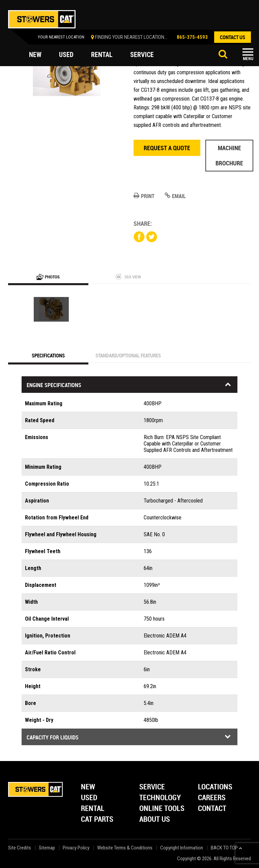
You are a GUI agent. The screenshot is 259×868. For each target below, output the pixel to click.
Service (152, 787)
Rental (93, 809)
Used (89, 798)
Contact (212, 809)
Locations (215, 787)
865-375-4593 (192, 37)
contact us (233, 37)
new (35, 55)
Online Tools (162, 809)
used (66, 55)
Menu (248, 59)
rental (102, 55)
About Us (155, 820)
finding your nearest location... (131, 37)
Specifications (48, 355)
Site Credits (20, 848)
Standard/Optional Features (128, 355)
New (88, 787)
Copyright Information (182, 848)
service (142, 55)
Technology (160, 798)
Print (144, 196)
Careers (212, 798)
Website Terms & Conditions (125, 848)
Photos (48, 277)
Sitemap (47, 848)
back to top (226, 848)
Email (175, 196)
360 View (128, 277)
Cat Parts (97, 820)
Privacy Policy (76, 848)
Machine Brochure (229, 155)
